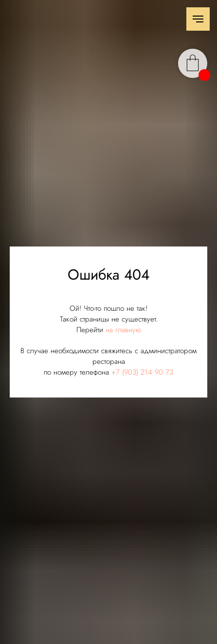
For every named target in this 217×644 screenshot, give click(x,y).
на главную (123, 330)
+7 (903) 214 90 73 (142, 372)
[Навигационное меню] (198, 19)
